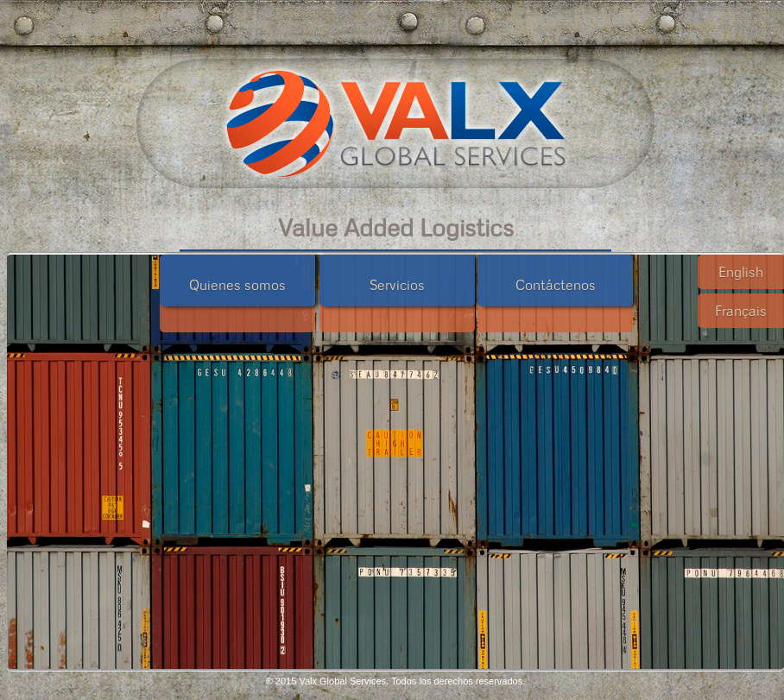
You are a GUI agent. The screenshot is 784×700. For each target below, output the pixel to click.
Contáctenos (556, 285)
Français (741, 311)
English (741, 272)
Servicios (397, 285)
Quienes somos (237, 285)
